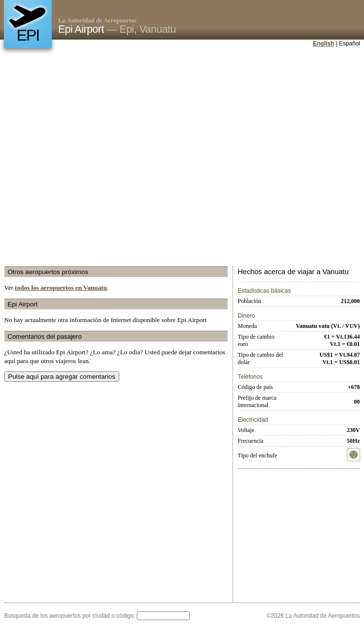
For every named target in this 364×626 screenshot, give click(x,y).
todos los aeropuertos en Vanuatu (61, 288)
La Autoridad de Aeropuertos (97, 20)
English (324, 43)
